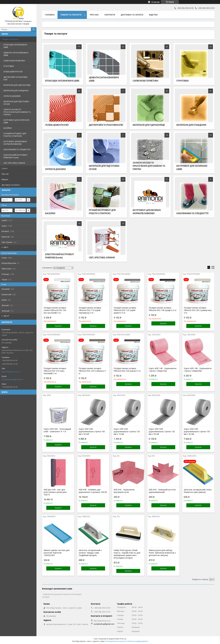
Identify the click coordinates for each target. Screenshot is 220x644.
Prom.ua (123, 639)
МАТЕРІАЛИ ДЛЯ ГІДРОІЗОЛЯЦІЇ (17, 85)
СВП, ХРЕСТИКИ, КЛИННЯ (14, 163)
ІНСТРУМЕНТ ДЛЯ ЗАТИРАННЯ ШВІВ (16, 121)
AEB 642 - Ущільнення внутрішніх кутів (124, 491)
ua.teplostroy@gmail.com (12, 379)
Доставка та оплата (11, 185)
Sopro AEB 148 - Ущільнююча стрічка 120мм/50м (198, 370)
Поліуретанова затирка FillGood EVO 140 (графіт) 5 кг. (163, 309)
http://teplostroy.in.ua (11, 372)
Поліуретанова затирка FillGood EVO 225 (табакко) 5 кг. (92, 371)
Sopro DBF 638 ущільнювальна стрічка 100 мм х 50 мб (92, 432)
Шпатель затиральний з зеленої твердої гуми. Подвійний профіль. (90, 553)
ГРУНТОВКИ (9, 66)
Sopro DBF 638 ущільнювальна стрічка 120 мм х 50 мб (162, 432)
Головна (50, 15)
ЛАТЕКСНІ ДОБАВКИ (12, 96)
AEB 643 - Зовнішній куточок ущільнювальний (162, 491)
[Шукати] (34, 29)
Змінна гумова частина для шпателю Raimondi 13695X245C (57, 553)
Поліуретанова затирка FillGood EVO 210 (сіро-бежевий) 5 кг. (55, 371)
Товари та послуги (10, 39)
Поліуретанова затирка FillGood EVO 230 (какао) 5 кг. (127, 370)
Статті (4, 168)
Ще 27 (6, 316)
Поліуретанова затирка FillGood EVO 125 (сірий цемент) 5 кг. (125, 310)
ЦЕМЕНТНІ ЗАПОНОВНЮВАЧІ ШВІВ (16, 54)
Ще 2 (6, 247)
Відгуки (5, 179)
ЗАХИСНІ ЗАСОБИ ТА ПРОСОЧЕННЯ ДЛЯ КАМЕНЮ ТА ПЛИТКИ (17, 112)
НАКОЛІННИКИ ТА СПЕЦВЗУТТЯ (17, 149)
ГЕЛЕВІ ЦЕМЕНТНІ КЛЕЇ (13, 72)
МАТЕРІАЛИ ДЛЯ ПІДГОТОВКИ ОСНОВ (16, 103)
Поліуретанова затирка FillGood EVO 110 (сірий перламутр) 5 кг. (90, 310)
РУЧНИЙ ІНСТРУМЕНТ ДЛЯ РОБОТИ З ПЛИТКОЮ (15, 135)
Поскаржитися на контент (116, 641)
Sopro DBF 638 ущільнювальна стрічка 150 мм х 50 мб (197, 432)
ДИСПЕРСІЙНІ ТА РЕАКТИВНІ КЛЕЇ (15, 78)
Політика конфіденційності (138, 641)
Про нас (5, 174)
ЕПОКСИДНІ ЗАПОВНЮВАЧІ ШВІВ (15, 46)
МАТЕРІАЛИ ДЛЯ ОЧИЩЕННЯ (16, 91)
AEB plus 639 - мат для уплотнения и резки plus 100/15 (55, 492)
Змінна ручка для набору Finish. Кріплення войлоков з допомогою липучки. (162, 553)
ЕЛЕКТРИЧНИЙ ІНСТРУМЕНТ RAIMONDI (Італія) (16, 156)
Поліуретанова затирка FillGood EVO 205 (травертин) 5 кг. (198, 310)
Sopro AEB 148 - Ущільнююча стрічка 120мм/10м (163, 370)
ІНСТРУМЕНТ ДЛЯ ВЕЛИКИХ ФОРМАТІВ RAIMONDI (15, 143)
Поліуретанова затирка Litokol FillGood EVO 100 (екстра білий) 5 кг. (55, 310)
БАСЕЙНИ (8, 128)
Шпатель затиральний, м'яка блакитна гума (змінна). (198, 491)
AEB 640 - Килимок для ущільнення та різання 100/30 (93, 491)
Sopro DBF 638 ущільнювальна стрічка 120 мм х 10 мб (127, 432)
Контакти (110, 15)
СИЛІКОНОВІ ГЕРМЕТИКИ (14, 61)
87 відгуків (156, 2)
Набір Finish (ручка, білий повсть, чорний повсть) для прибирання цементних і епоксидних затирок (127, 554)
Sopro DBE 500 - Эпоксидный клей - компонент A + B (57, 430)
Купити (58, 326)
